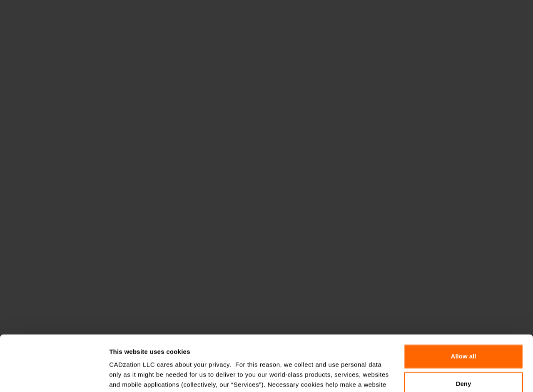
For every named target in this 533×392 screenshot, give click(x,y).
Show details (128, 376)
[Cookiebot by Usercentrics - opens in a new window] (54, 376)
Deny (464, 331)
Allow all (464, 304)
